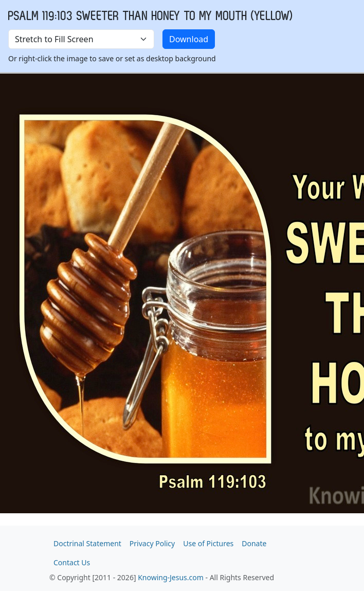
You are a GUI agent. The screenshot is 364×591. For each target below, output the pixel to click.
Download (189, 39)
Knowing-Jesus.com (171, 577)
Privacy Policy (152, 543)
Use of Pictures (208, 543)
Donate (254, 543)
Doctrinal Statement (87, 543)
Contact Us (72, 562)
